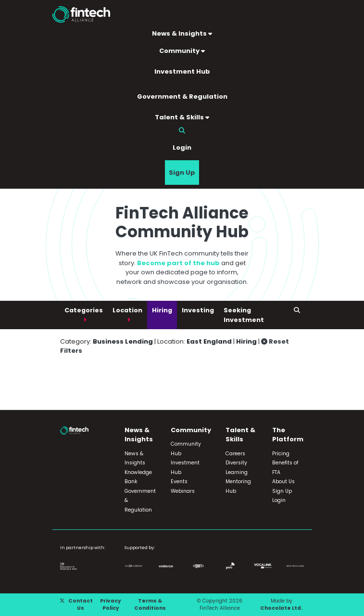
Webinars (183, 491)
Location (127, 310)
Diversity (236, 463)
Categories (84, 310)
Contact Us (81, 605)
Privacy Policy (111, 605)
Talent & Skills (182, 117)
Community (182, 51)
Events (179, 481)
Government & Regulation (182, 96)
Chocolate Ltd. (281, 608)
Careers (235, 454)
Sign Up (182, 173)
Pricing (281, 454)
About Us (283, 481)
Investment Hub (182, 71)
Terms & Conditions (150, 605)
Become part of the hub (178, 263)
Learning (237, 472)
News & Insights (182, 33)
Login (182, 148)
